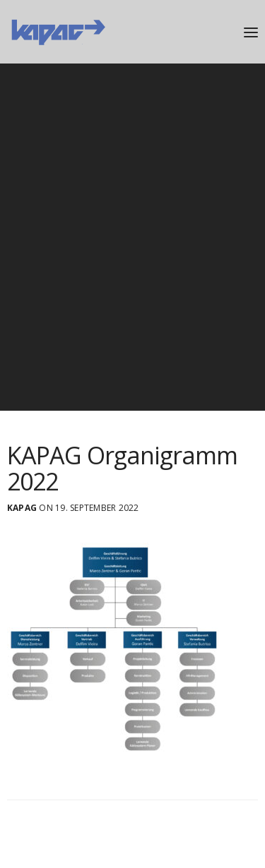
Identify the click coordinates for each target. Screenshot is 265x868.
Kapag (22, 508)
